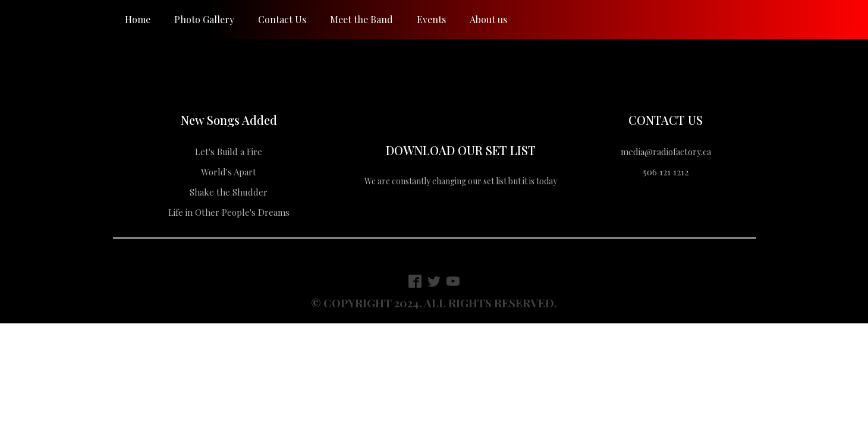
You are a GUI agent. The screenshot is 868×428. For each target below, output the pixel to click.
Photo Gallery (204, 19)
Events (431, 19)
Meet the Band (361, 19)
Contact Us (282, 19)
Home (138, 19)
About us (488, 19)
